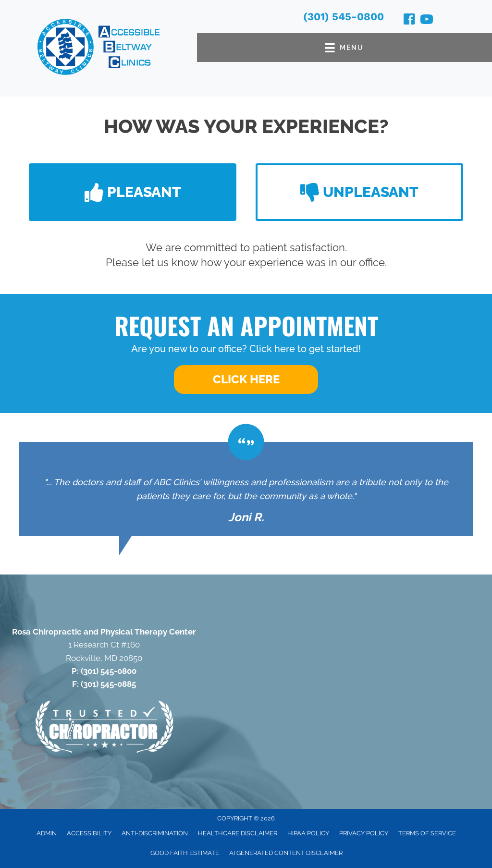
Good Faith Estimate (185, 853)
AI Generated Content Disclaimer (286, 853)
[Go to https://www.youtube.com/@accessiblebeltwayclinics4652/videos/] (427, 21)
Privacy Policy (364, 833)
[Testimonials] (246, 489)
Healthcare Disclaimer (238, 833)
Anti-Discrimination (155, 833)
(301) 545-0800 (344, 17)
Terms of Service (427, 833)
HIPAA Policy (308, 833)
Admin (47, 833)
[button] (133, 192)
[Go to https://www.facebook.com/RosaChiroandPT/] (409, 21)
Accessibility (89, 833)
